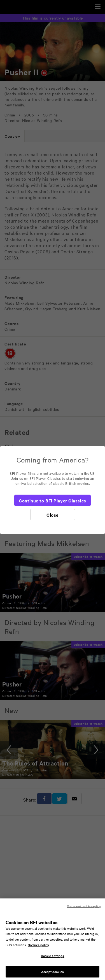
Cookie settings (53, 959)
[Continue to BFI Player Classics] (52, 500)
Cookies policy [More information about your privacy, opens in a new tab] (38, 948)
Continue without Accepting (84, 909)
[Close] (53, 515)
